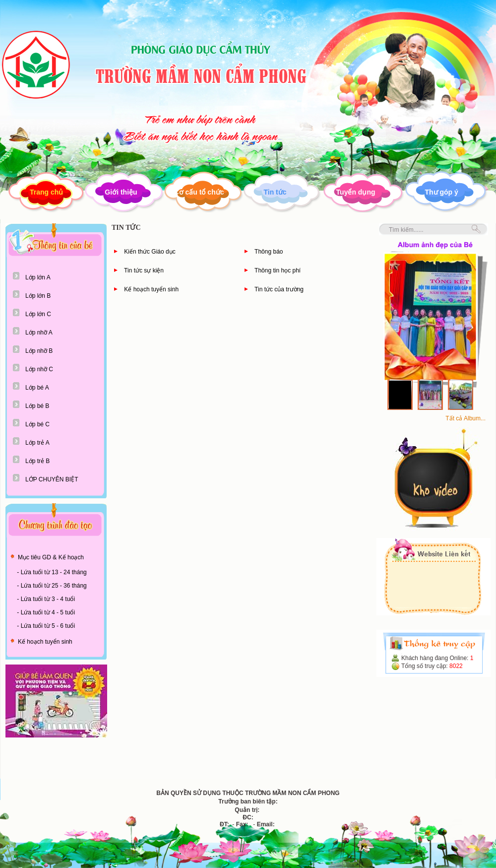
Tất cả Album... (465, 418)
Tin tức (275, 192)
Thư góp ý (442, 192)
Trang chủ (46, 192)
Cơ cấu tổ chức (199, 192)
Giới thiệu (121, 192)
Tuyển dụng (356, 192)
